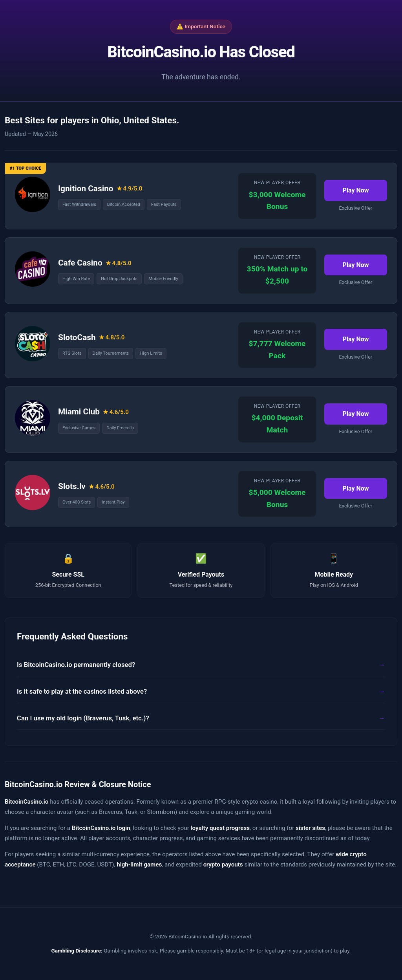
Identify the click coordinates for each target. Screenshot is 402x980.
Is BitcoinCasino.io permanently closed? (76, 665)
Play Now (355, 190)
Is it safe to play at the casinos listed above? (82, 691)
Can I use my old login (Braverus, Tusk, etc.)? (83, 718)
